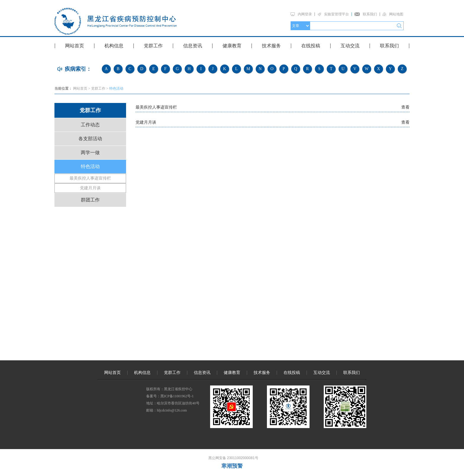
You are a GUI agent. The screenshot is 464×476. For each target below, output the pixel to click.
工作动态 (90, 125)
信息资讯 (193, 46)
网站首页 (75, 46)
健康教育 (232, 46)
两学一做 (90, 153)
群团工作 (90, 200)
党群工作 (153, 46)
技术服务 (271, 46)
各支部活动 (90, 139)
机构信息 (114, 46)
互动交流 (350, 46)
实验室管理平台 (336, 14)
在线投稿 (311, 46)
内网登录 (305, 14)
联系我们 (370, 14)
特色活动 (116, 88)
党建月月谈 (90, 188)
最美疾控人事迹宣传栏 (90, 178)
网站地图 (396, 14)
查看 (405, 107)
